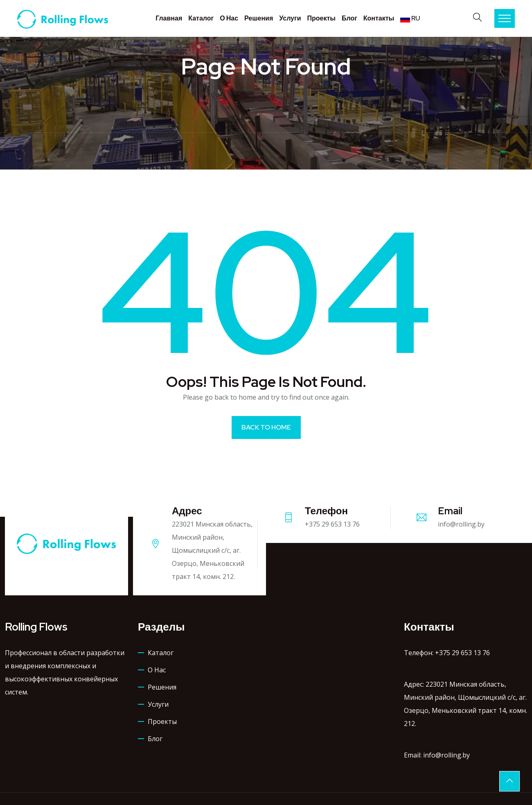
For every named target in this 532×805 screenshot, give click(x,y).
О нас (229, 18)
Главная (169, 18)
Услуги (290, 18)
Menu (505, 18)
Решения (259, 18)
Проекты (321, 18)
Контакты (379, 18)
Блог (349, 18)
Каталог (201, 18)
